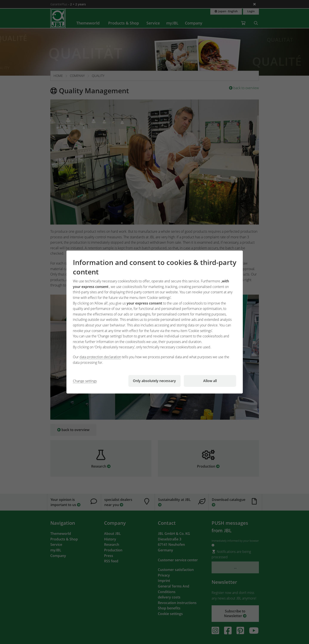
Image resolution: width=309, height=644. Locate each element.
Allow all (210, 381)
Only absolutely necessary (154, 381)
